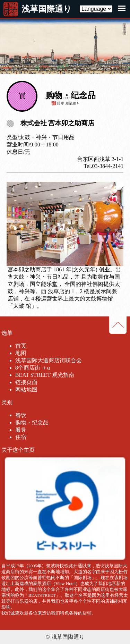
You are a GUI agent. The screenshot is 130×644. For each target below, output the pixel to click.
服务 (21, 430)
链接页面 (26, 382)
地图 (21, 353)
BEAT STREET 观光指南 (45, 375)
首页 (21, 346)
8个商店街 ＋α (33, 368)
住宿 (21, 437)
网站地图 (26, 389)
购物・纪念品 (32, 422)
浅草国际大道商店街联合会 (49, 360)
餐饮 (21, 415)
